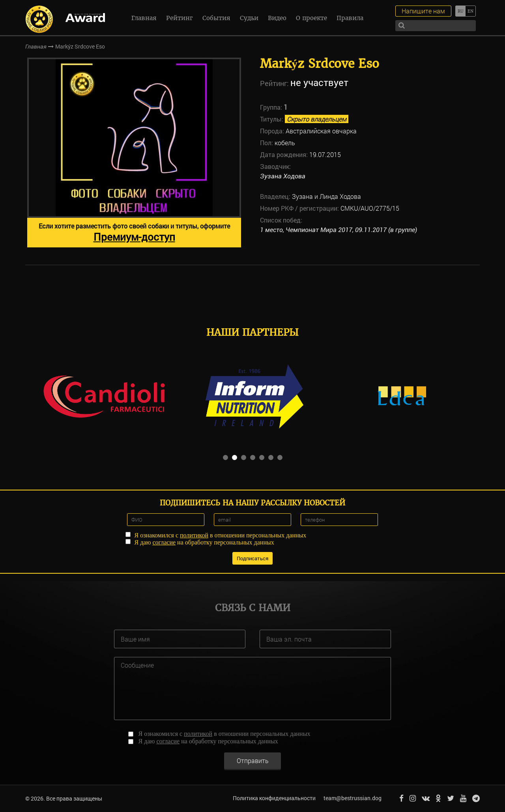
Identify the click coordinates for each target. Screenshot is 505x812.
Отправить (253, 760)
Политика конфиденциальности (274, 798)
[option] (134, 152)
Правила (350, 18)
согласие (164, 542)
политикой (194, 535)
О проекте (311, 18)
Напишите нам (423, 11)
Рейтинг (180, 18)
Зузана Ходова (283, 176)
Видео (277, 18)
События (216, 18)
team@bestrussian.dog (353, 798)
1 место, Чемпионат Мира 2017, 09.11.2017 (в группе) (339, 230)
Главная (144, 18)
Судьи (249, 18)
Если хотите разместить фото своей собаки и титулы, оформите (134, 233)
